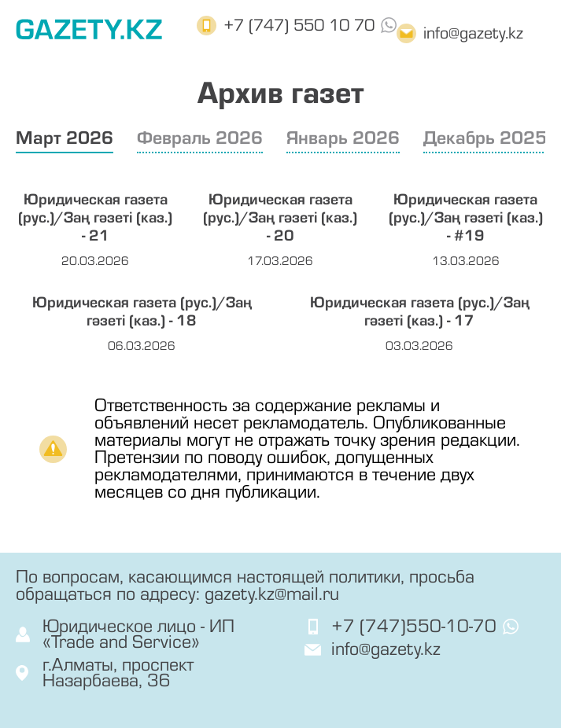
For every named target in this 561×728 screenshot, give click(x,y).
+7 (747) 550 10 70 (299, 26)
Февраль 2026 (200, 138)
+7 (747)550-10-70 (414, 627)
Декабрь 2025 (485, 138)
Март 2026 (65, 138)
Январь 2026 (343, 138)
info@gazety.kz (473, 33)
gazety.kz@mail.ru (272, 594)
